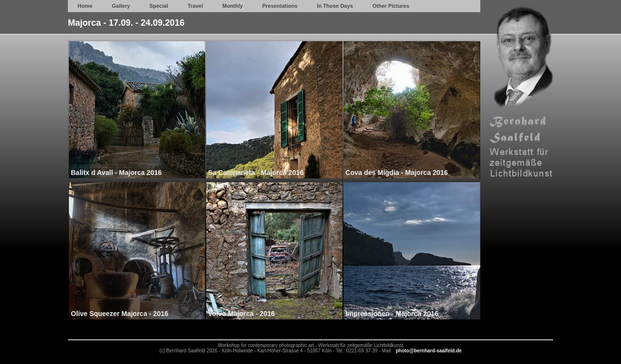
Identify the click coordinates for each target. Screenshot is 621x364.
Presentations (280, 6)
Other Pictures (391, 6)
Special (159, 6)
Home (85, 6)
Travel (195, 6)
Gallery (121, 6)
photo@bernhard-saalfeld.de (429, 351)
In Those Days (335, 6)
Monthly (232, 6)
